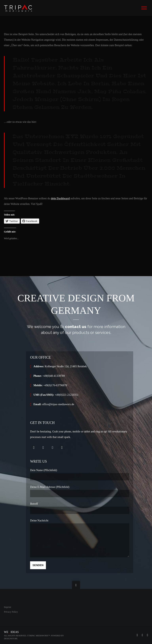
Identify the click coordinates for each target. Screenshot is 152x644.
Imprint (8, 607)
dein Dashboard (60, 198)
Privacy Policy (11, 612)
